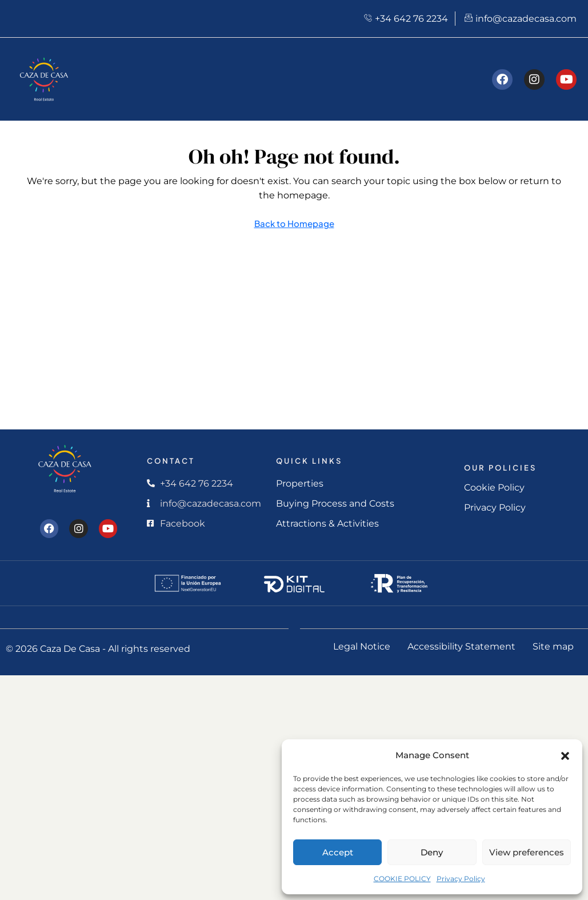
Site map (553, 646)
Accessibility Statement (461, 646)
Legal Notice (362, 646)
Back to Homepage (294, 223)
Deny (432, 852)
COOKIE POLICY (402, 879)
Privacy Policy (461, 879)
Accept (338, 852)
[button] (565, 755)
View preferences (527, 852)
